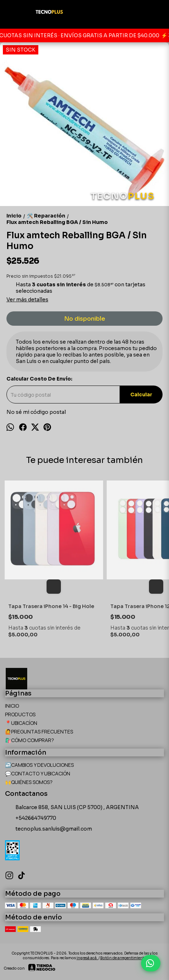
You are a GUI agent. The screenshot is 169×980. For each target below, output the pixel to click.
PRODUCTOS (20, 714)
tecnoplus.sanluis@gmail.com (49, 829)
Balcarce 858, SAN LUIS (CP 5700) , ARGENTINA (72, 808)
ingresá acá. (88, 958)
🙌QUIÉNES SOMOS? (29, 782)
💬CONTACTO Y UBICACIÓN (38, 773)
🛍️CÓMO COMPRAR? (30, 740)
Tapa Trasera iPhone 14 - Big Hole (51, 606)
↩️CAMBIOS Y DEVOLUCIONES (39, 765)
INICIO (12, 706)
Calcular (141, 395)
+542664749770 (31, 818)
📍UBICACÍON (21, 723)
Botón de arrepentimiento (123, 958)
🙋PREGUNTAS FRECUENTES (39, 732)
